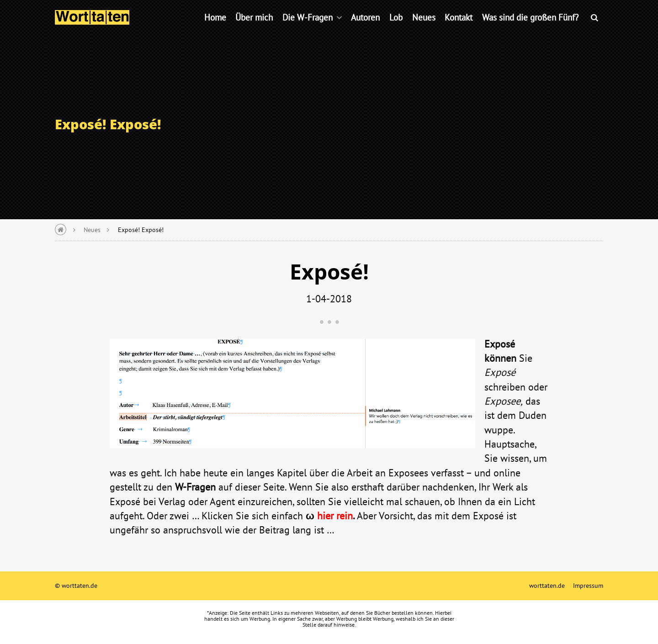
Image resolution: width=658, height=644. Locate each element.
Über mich (254, 29)
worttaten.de (547, 585)
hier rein (335, 515)
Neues (424, 29)
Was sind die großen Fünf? (530, 29)
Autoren (365, 29)
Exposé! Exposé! (141, 230)
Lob (396, 29)
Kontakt (459, 29)
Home (215, 29)
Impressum (588, 585)
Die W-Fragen (308, 29)
